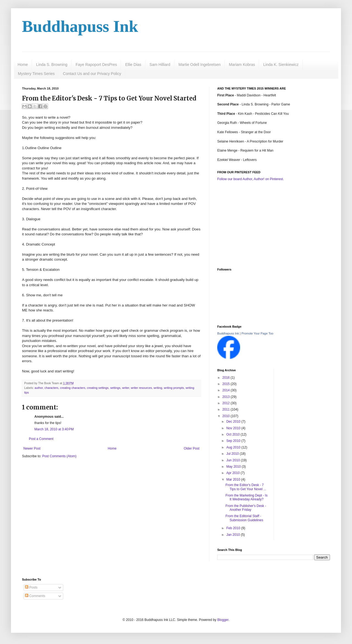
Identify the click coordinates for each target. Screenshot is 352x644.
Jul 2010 (233, 454)
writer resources (141, 388)
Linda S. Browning (52, 65)
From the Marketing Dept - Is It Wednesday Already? (247, 497)
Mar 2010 (234, 479)
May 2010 (234, 467)
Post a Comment (41, 439)
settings (115, 388)
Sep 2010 (234, 441)
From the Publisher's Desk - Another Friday (246, 508)
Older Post (192, 448)
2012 (227, 403)
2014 (227, 390)
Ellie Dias (133, 65)
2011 (227, 409)
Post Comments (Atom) (59, 456)
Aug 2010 (234, 447)
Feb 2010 (234, 528)
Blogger (223, 620)
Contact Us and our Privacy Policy (92, 74)
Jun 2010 (234, 460)
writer (126, 388)
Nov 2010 (234, 428)
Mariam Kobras (242, 65)
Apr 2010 (233, 473)
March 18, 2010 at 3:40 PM (54, 429)
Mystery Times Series (36, 74)
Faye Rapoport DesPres (96, 65)
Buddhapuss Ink (80, 26)
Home (23, 65)
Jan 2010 (234, 535)
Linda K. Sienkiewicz (281, 65)
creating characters (73, 388)
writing (158, 388)
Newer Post (32, 448)
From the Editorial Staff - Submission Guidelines (244, 518)
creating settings (98, 388)
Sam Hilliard (160, 65)
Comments (35, 596)
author (39, 388)
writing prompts (174, 388)
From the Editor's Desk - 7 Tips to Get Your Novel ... (246, 487)
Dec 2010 (234, 422)
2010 (227, 416)
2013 (227, 397)
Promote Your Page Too (257, 333)
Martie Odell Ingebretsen (200, 65)
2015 (227, 384)
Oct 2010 (233, 434)
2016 (227, 378)
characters (51, 388)
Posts (31, 587)
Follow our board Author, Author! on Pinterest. (251, 179)
